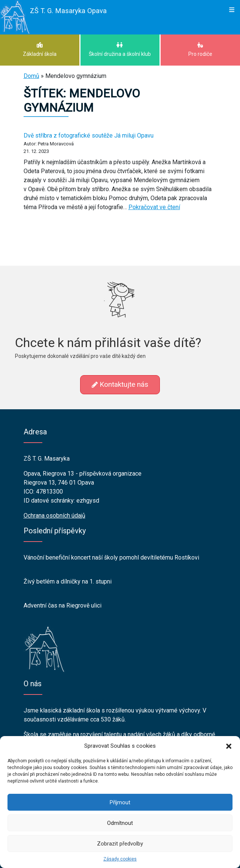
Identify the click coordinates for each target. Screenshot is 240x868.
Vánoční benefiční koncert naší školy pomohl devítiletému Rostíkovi (111, 557)
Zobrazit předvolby (120, 844)
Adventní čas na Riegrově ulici (63, 605)
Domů (31, 76)
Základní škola (40, 49)
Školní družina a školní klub (120, 49)
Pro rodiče (200, 49)
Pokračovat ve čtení (154, 207)
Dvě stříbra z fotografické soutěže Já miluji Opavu (89, 135)
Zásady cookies (120, 859)
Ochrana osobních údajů (54, 516)
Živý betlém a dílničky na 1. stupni (68, 581)
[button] (229, 746)
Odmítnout (120, 823)
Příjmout (120, 802)
